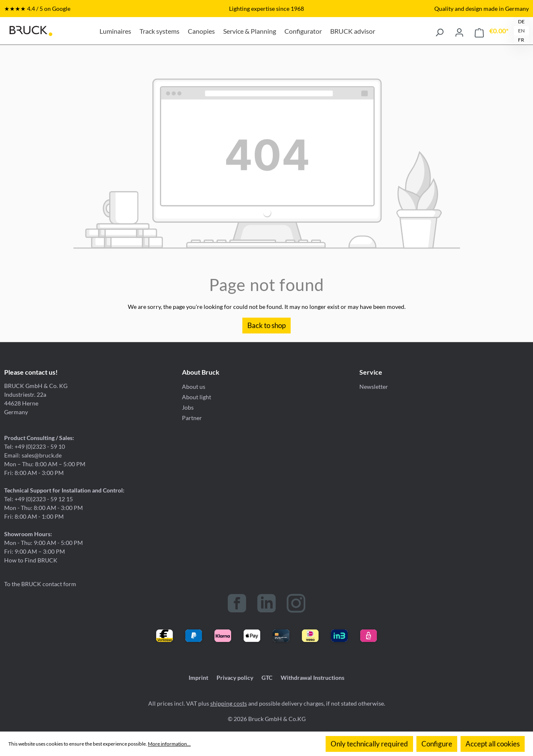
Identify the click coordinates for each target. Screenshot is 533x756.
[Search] (439, 31)
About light (197, 397)
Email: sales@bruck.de (33, 455)
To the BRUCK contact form (40, 584)
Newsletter (374, 387)
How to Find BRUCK (31, 560)
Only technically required (369, 744)
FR (521, 40)
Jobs (188, 407)
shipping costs (229, 703)
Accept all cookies (493, 744)
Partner (192, 418)
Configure (437, 744)
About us (194, 387)
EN (521, 31)
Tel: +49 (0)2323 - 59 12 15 (39, 499)
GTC (267, 678)
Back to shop (266, 325)
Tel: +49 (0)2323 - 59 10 (35, 446)
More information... (169, 744)
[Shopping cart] (492, 31)
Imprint (198, 678)
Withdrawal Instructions (313, 678)
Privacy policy (235, 678)
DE (521, 21)
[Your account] (459, 31)
